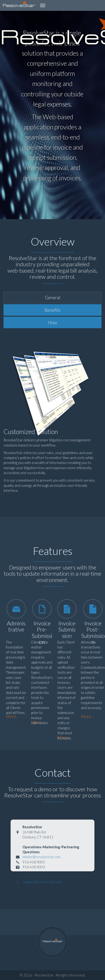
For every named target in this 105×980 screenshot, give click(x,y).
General (53, 297)
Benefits (52, 310)
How (53, 322)
